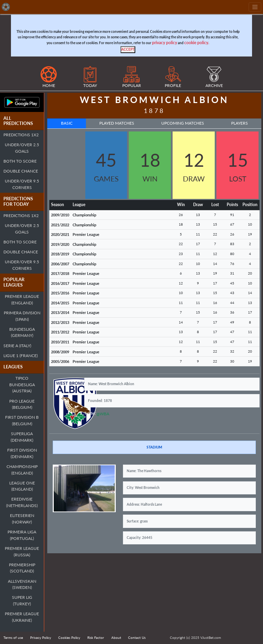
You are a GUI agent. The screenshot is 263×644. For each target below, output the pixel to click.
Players (240, 123)
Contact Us (137, 637)
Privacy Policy (41, 637)
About (116, 637)
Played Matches (117, 123)
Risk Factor (96, 637)
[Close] (128, 50)
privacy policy (165, 43)
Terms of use (13, 637)
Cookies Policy (69, 637)
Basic (67, 123)
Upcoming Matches (183, 123)
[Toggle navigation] (255, 7)
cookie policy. (197, 43)
